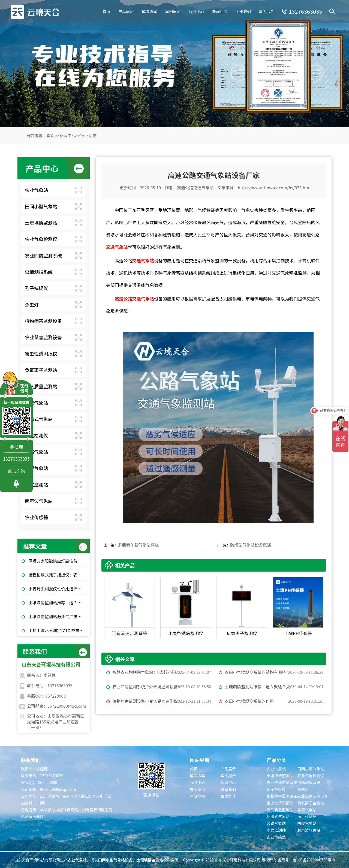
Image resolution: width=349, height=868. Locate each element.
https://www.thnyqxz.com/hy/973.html (275, 187)
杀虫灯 (32, 304)
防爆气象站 (36, 468)
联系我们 (266, 11)
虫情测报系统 (39, 272)
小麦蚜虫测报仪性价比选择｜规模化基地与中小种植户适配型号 (58, 589)
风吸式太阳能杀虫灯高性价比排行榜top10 (58, 561)
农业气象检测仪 (41, 239)
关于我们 (242, 11)
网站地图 (197, 796)
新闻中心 (219, 11)
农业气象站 (36, 190)
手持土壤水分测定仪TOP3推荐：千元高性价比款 (58, 630)
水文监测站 (36, 484)
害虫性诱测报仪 (41, 354)
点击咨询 (16, 471)
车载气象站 (36, 403)
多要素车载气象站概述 (138, 545)
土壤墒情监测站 (41, 223)
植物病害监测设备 (43, 321)
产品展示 (125, 11)
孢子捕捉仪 (36, 288)
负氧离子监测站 (41, 370)
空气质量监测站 (41, 386)
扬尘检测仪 (36, 435)
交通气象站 (117, 247)
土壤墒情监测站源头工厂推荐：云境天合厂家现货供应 (58, 616)
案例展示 (172, 11)
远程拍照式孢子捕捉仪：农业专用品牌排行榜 (58, 575)
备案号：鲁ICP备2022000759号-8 (306, 860)
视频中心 (195, 11)
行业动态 (88, 135)
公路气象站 (36, 452)
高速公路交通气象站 (195, 187)
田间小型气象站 (41, 206)
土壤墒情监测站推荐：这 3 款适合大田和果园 (58, 603)
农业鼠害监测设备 (43, 337)
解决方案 (149, 11)
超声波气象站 (39, 501)
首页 (106, 11)
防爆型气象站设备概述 (251, 545)
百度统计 (228, 796)
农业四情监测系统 (43, 255)
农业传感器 (36, 517)
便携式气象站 (39, 419)
